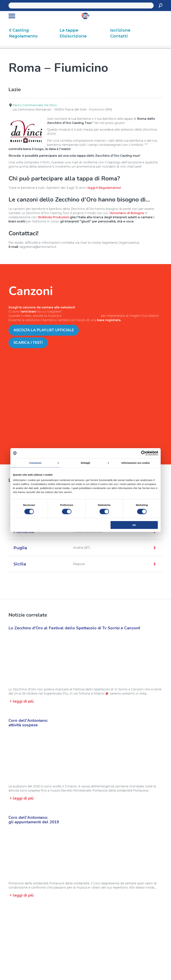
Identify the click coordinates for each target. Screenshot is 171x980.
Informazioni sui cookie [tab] (136, 463)
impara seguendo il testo (81, 316)
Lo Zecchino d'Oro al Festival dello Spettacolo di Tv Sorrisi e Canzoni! (74, 628)
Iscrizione (120, 30)
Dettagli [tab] (85, 463)
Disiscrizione (73, 36)
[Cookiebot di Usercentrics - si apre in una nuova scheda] (144, 453)
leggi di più (23, 701)
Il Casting (19, 30)
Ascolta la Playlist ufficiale (44, 330)
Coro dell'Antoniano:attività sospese (28, 723)
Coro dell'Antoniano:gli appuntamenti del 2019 (34, 820)
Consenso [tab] (35, 463)
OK (134, 525)
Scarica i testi (28, 343)
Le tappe (69, 30)
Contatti (119, 36)
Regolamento (23, 36)
